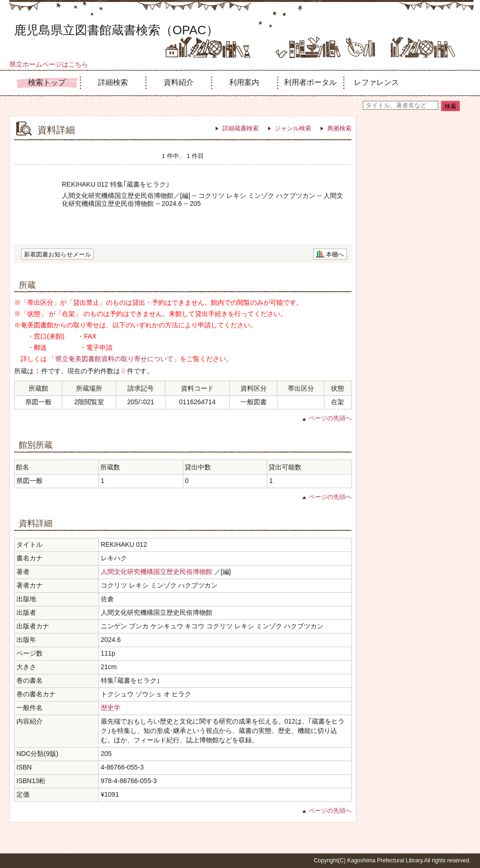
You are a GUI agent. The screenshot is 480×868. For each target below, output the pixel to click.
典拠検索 (339, 128)
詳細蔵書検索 (240, 128)
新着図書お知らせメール (57, 254)
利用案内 (244, 82)
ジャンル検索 (293, 128)
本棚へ (335, 254)
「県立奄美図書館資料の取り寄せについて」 (114, 359)
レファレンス (376, 82)
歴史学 (111, 708)
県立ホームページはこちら (49, 64)
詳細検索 (113, 82)
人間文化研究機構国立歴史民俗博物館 (157, 572)
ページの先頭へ (330, 418)
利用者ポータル (310, 82)
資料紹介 (179, 82)
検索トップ (47, 82)
